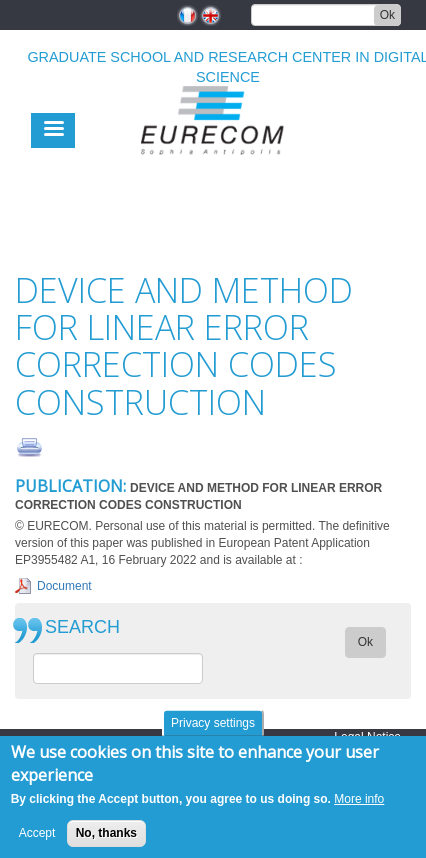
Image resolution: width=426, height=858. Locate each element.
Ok (387, 15)
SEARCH (82, 627)
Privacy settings (213, 731)
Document (64, 586)
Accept (37, 842)
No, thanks (106, 842)
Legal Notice (367, 737)
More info (359, 807)
